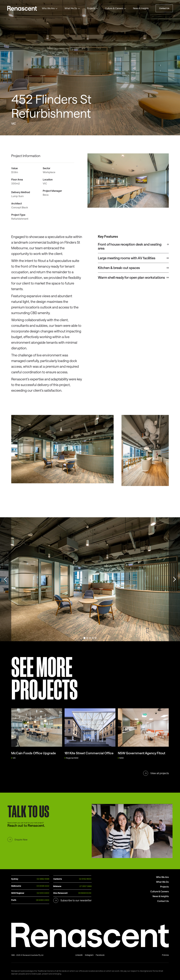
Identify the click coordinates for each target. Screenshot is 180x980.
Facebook (100, 955)
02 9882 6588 (43, 879)
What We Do (71, 8)
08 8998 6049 (85, 893)
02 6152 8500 (85, 879)
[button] (50, 8)
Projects (91, 8)
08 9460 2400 (43, 900)
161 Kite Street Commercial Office (89, 753)
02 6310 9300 (43, 893)
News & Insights (141, 8)
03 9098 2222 (43, 886)
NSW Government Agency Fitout (142, 753)
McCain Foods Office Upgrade (34, 753)
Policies (165, 955)
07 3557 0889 (86, 886)
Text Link (24, 8)
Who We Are (48, 8)
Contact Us (164, 8)
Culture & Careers (114, 8)
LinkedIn (79, 955)
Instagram (89, 955)
